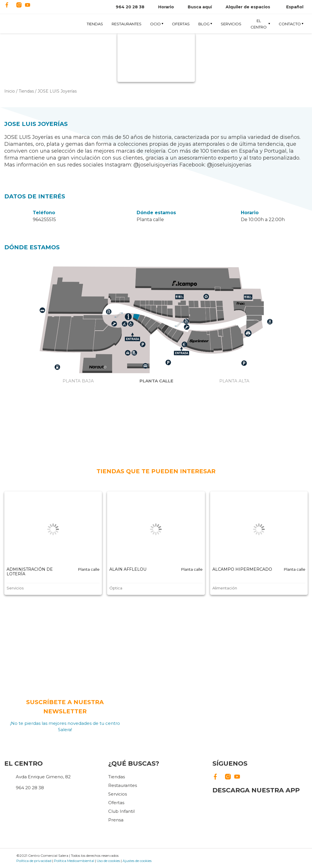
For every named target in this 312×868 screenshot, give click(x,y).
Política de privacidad (34, 861)
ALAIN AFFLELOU (128, 569)
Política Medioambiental (74, 861)
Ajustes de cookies (137, 861)
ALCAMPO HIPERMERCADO (242, 569)
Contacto (290, 24)
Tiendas (95, 24)
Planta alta (234, 381)
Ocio (155, 24)
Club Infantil (121, 811)
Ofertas (181, 24)
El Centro (259, 24)
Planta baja (78, 381)
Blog (204, 24)
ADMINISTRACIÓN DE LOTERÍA (30, 572)
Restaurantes (127, 24)
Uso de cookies (108, 861)
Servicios (231, 24)
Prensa (116, 820)
